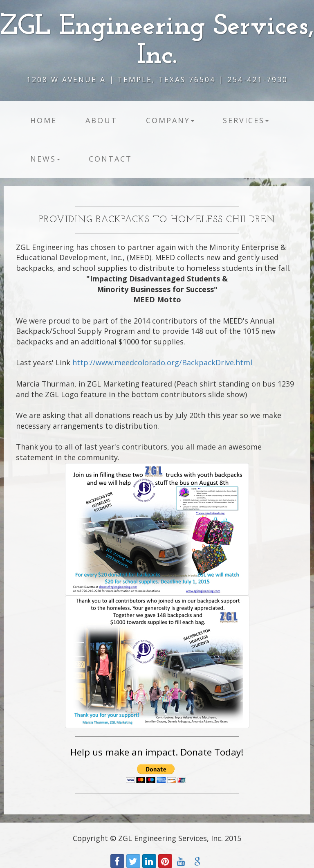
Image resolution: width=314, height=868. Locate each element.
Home (44, 120)
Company (170, 120)
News (45, 159)
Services (246, 120)
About (101, 120)
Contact (110, 159)
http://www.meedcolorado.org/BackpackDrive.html (162, 362)
